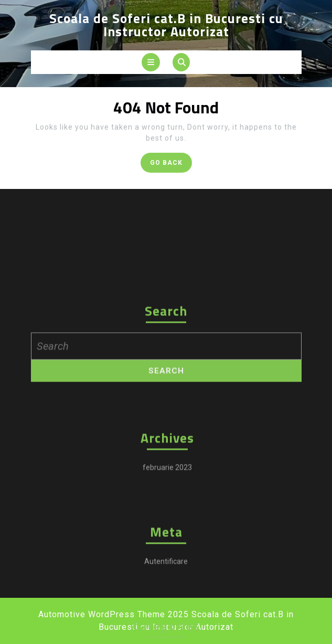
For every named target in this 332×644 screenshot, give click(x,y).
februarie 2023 (167, 540)
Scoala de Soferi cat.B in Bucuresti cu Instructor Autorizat (166, 25)
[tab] (151, 62)
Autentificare (166, 634)
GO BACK (171, 165)
